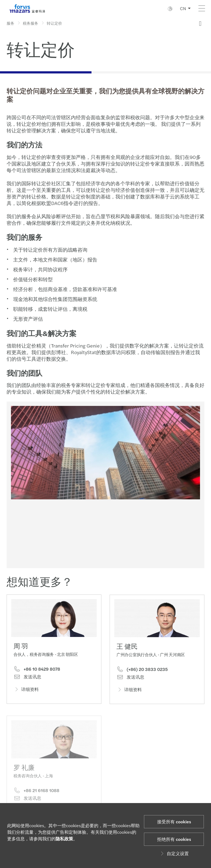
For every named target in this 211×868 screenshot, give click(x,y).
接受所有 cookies (174, 822)
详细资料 (26, 691)
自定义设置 (174, 853)
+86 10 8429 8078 (37, 670)
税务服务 (30, 23)
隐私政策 (64, 839)
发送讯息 (27, 678)
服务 (10, 23)
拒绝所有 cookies (174, 839)
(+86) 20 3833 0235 (142, 678)
